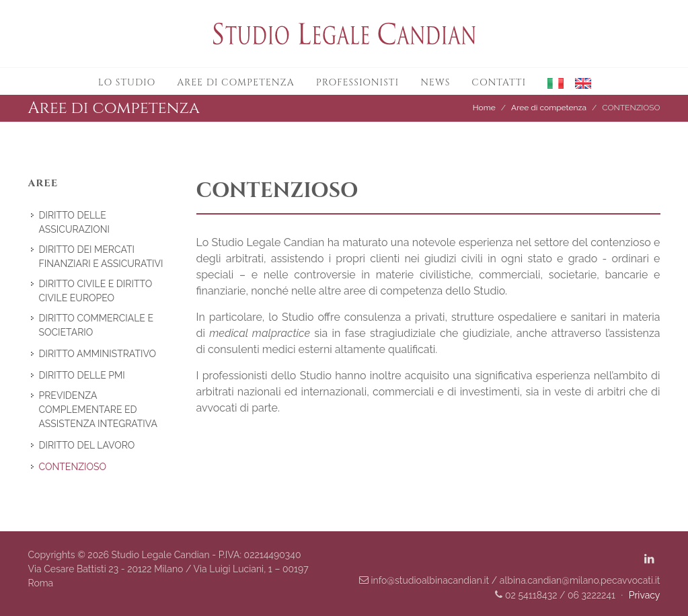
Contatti (499, 82)
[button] (550, 82)
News (435, 82)
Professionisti (358, 82)
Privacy (645, 595)
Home (484, 108)
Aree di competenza (236, 82)
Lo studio (127, 82)
